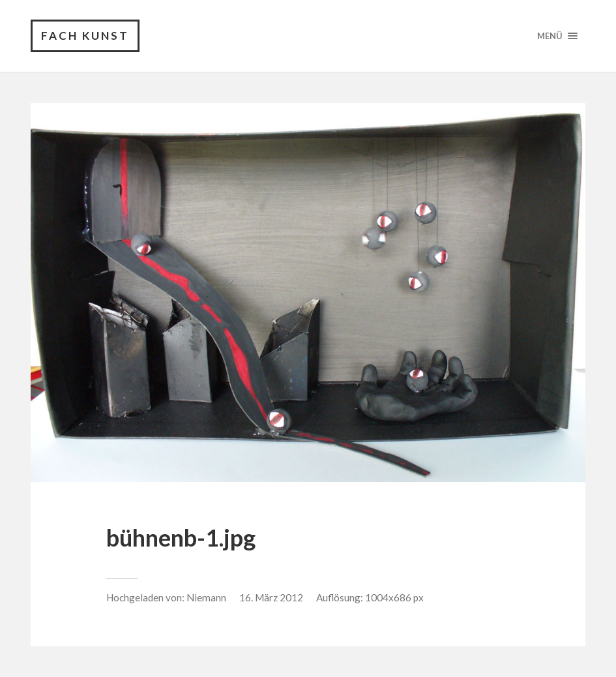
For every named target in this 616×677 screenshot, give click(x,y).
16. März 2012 (271, 597)
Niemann (206, 597)
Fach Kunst (85, 36)
